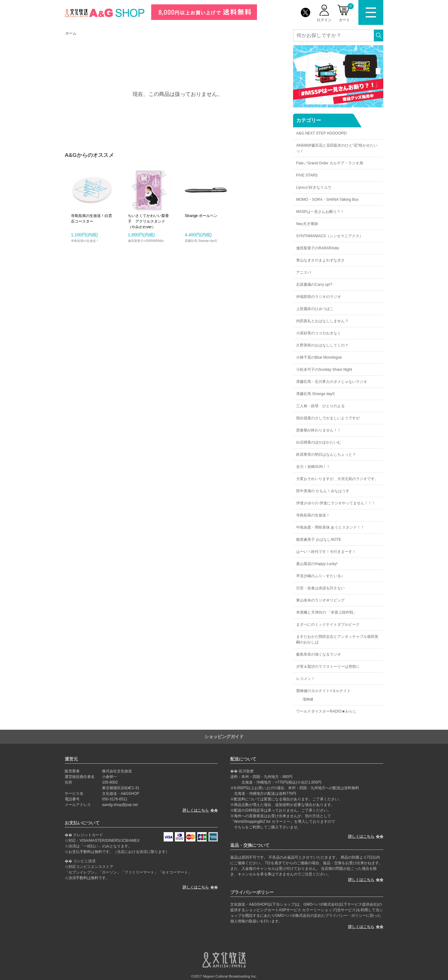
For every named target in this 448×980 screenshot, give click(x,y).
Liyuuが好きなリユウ (314, 187)
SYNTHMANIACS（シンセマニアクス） (330, 236)
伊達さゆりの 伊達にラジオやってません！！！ (336, 503)
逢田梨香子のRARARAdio (318, 248)
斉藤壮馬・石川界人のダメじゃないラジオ (332, 382)
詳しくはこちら (196, 810)
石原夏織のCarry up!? (314, 285)
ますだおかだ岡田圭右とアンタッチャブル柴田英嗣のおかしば (337, 639)
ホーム (71, 33)
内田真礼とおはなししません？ (322, 321)
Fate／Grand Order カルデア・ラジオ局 (330, 163)
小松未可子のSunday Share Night (324, 370)
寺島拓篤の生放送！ (313, 515)
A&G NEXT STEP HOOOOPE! (322, 133)
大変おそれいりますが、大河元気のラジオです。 (337, 479)
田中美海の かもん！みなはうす (323, 491)
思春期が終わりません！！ (319, 430)
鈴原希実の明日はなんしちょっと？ (326, 455)
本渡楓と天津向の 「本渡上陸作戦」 (327, 612)
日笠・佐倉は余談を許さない (320, 588)
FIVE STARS (307, 175)
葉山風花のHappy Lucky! (317, 564)
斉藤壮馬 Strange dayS (315, 394)
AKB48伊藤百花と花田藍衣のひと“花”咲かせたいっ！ (337, 148)
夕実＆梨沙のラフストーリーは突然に (328, 667)
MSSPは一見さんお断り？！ (320, 212)
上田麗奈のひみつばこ (315, 309)
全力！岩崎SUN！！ (313, 467)
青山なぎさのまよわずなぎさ (320, 260)
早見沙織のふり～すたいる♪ (320, 576)
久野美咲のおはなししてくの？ (322, 345)
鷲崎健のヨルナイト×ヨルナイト (323, 691)
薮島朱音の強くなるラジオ (319, 654)
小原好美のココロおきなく (319, 333)
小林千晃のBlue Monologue (319, 357)
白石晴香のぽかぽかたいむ (319, 442)
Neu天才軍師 (307, 224)
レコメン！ (306, 679)
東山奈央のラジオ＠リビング (320, 600)
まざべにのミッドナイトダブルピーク (328, 624)
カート (346, 13)
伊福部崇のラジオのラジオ (319, 297)
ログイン (324, 20)
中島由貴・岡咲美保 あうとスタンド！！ (330, 527)
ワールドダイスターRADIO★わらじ (326, 711)
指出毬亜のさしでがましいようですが (328, 418)
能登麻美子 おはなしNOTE (319, 539)
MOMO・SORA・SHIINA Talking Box (327, 200)
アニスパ (304, 272)
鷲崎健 (308, 699)
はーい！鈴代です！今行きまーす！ (326, 552)
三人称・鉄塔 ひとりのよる (320, 406)
